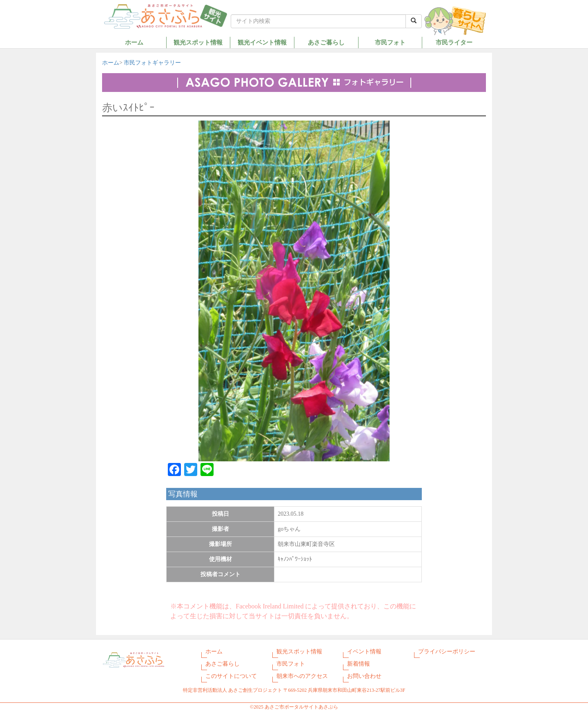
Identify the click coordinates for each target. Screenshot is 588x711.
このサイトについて (231, 676)
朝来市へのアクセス (302, 676)
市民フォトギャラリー (152, 63)
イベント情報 (364, 652)
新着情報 (359, 664)
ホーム (134, 42)
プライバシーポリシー (447, 652)
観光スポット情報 (198, 42)
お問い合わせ (364, 676)
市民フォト (390, 42)
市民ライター (454, 42)
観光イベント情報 (262, 42)
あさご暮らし (326, 42)
